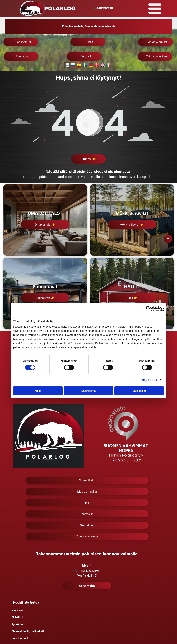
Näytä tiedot (150, 380)
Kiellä (38, 391)
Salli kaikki (139, 391)
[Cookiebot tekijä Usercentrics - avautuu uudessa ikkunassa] (149, 309)
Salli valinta (89, 391)
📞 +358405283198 (87, 571)
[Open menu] (155, 8)
